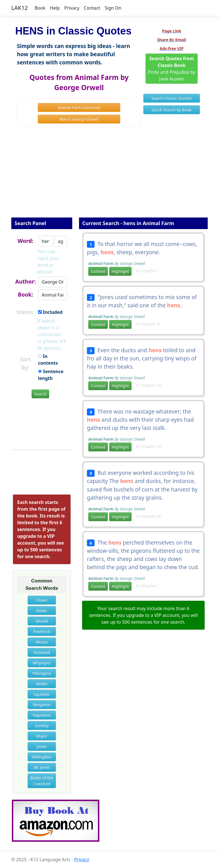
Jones (42, 746)
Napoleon (42, 715)
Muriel (42, 621)
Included (50, 312)
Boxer (42, 611)
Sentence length (51, 375)
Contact (92, 8)
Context (98, 271)
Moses (42, 642)
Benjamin (42, 705)
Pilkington (42, 673)
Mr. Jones (42, 767)
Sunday (42, 725)
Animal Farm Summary (79, 107)
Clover (42, 600)
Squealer (42, 694)
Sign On (113, 8)
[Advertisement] (109, 177)
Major (42, 736)
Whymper (42, 663)
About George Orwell (79, 119)
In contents (48, 360)
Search (40, 394)
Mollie (42, 684)
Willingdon (42, 757)
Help (55, 8)
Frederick (42, 631)
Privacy (72, 8)
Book (40, 8)
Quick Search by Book (172, 110)
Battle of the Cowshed (42, 781)
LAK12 (20, 8)
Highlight (120, 271)
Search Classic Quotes (171, 98)
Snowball (42, 652)
